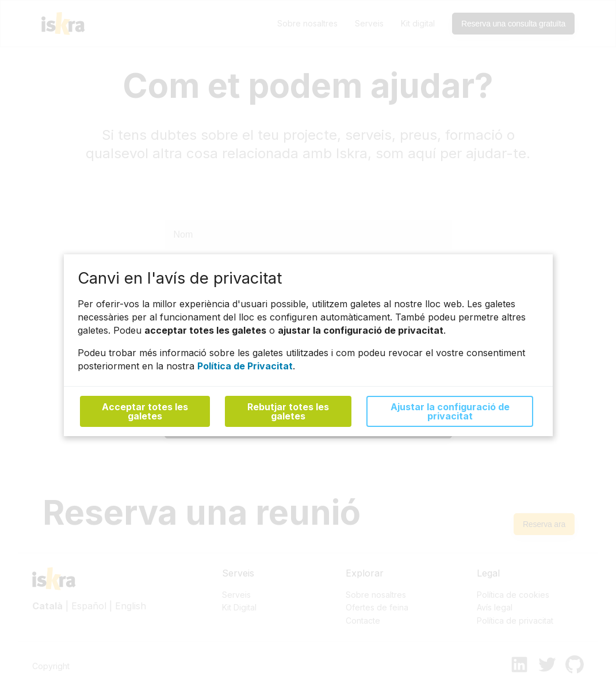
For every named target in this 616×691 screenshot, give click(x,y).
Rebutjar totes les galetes (288, 412)
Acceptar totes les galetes (145, 412)
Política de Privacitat (245, 366)
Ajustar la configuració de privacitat (449, 412)
